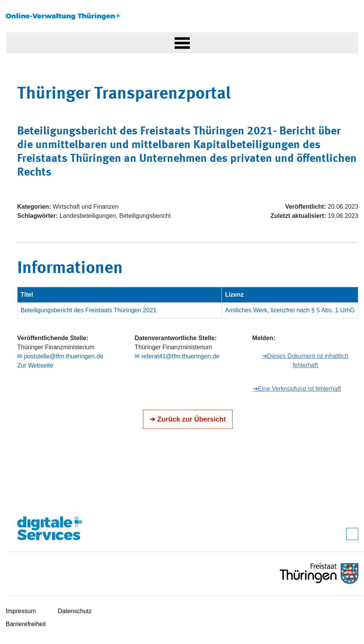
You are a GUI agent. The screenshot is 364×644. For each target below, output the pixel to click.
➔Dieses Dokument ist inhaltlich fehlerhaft (305, 360)
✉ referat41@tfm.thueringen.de (177, 356)
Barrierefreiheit (26, 624)
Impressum (21, 611)
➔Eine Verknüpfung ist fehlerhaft (297, 389)
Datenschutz (75, 611)
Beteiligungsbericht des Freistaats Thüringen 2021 (88, 310)
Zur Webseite (35, 365)
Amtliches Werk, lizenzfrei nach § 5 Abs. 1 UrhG (290, 310)
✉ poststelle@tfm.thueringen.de (60, 356)
